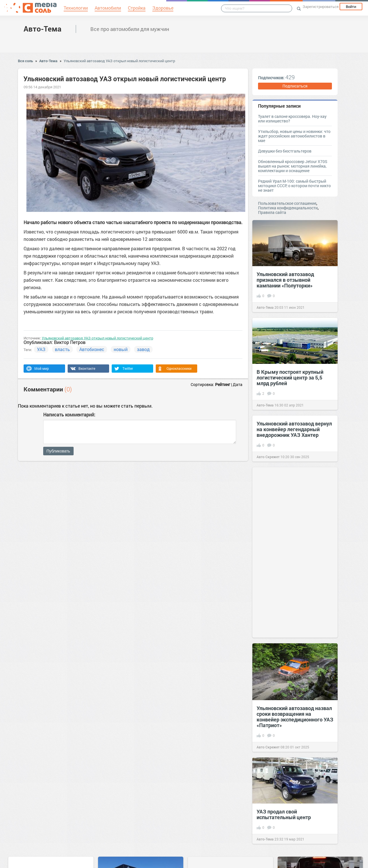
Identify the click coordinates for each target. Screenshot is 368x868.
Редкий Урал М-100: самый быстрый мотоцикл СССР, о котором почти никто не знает (294, 186)
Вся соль (25, 61)
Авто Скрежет (268, 457)
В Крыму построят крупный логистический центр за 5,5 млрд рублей (290, 377)
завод (143, 349)
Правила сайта (272, 212)
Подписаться (295, 86)
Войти (351, 7)
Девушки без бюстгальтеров (285, 151)
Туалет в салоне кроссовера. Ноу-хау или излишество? (292, 119)
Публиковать (58, 451)
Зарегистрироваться (321, 7)
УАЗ (41, 349)
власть (62, 349)
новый (121, 349)
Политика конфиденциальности (288, 208)
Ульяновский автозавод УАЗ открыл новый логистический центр (119, 61)
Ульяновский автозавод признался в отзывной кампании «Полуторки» (285, 280)
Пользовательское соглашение (287, 203)
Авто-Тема (42, 29)
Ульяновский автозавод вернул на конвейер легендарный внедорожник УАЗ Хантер (294, 429)
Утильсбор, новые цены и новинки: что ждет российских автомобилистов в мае (294, 136)
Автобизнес (92, 349)
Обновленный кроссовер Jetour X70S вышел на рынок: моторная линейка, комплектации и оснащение (293, 166)
